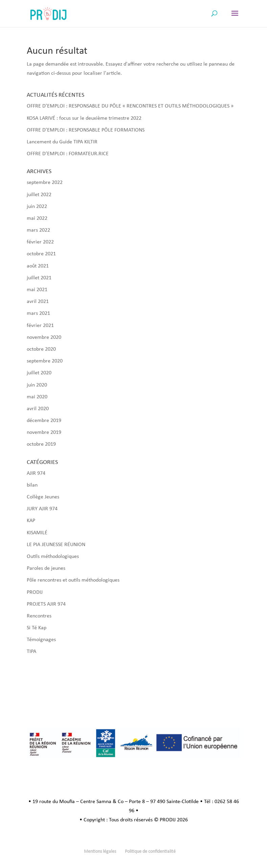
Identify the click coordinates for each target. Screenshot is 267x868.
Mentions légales (100, 852)
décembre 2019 (44, 421)
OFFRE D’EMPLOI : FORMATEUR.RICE (68, 154)
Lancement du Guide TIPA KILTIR (62, 142)
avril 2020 (38, 409)
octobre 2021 (41, 254)
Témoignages (41, 640)
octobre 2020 (41, 349)
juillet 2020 (39, 373)
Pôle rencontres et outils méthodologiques (73, 580)
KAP (31, 521)
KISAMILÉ (37, 533)
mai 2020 (37, 397)
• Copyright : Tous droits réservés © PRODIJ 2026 (134, 820)
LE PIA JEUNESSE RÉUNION (56, 545)
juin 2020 (37, 385)
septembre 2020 (45, 361)
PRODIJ (35, 592)
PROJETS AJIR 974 (46, 604)
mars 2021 (38, 313)
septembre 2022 (45, 183)
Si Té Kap (37, 628)
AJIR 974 (36, 473)
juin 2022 (37, 207)
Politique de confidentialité (150, 852)
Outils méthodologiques (53, 557)
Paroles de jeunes (46, 568)
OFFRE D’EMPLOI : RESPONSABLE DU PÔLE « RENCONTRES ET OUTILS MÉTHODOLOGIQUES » (130, 106)
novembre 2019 (44, 432)
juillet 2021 (39, 278)
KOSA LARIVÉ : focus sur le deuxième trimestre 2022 (84, 118)
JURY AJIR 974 (42, 509)
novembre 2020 (44, 337)
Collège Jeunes (43, 497)
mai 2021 (37, 290)
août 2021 (38, 266)
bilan (32, 485)
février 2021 (40, 326)
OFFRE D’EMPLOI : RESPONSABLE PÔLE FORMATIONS (86, 130)
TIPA (31, 652)
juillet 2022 (39, 195)
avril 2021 (38, 302)
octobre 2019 (41, 444)
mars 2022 (38, 230)
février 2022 (40, 242)
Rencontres (39, 616)
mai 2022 (37, 218)
